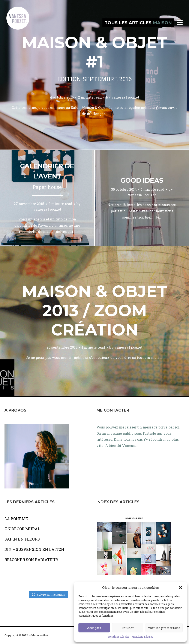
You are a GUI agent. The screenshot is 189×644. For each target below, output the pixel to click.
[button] (180, 588)
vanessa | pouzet (125, 97)
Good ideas (142, 180)
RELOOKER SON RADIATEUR (31, 560)
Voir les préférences (164, 628)
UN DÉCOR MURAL (22, 529)
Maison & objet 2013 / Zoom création (95, 310)
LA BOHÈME (16, 519)
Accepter (94, 628)
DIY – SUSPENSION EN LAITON (34, 549)
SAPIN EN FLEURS (22, 539)
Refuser (128, 628)
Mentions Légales (119, 637)
